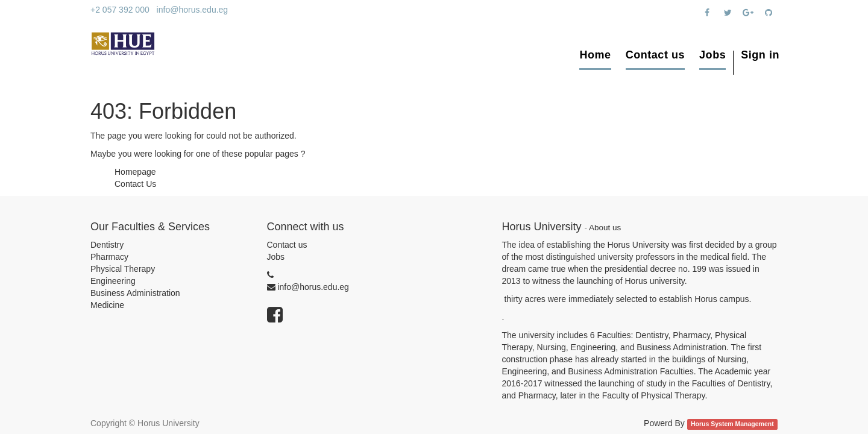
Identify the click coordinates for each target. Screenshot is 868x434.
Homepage (135, 172)
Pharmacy (109, 257)
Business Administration (135, 293)
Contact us (287, 245)
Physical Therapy (123, 269)
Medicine (107, 305)
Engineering (113, 281)
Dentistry (107, 245)
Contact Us (135, 184)
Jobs (276, 257)
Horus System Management (732, 424)
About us (605, 228)
